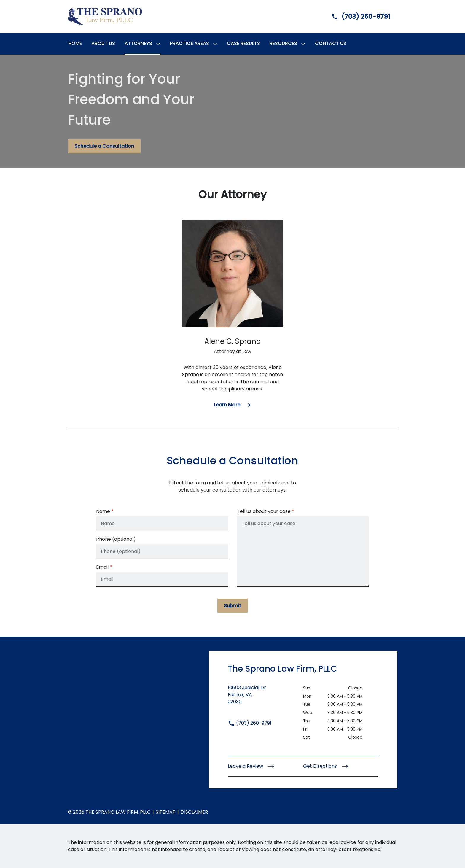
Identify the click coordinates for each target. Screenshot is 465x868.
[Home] (75, 44)
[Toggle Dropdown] (159, 44)
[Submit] (232, 606)
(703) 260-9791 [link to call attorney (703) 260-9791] (250, 723)
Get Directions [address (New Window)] (325, 766)
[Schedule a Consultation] (104, 146)
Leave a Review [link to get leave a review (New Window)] (251, 766)
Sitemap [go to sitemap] (166, 812)
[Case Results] (243, 44)
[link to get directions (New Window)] (265, 698)
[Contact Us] (331, 44)
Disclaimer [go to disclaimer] (194, 812)
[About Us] (103, 44)
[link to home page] (105, 16)
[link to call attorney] (356, 16)
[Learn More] (232, 405)
